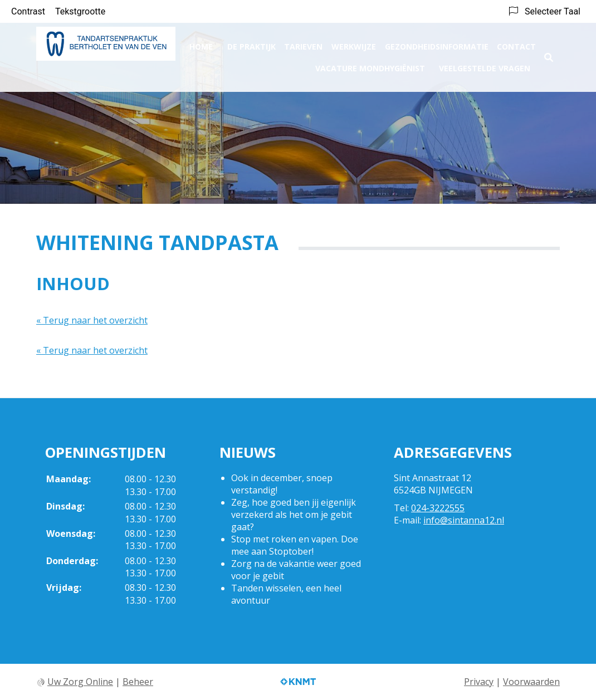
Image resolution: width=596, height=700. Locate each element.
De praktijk (251, 43)
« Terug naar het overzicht (92, 320)
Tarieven (303, 43)
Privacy (479, 682)
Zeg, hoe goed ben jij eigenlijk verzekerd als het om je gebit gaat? (294, 515)
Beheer (138, 682)
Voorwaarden (531, 682)
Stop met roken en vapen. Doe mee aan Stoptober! (295, 545)
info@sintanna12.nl (464, 520)
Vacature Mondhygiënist (370, 64)
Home (201, 43)
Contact (516, 43)
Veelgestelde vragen (485, 64)
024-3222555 (438, 508)
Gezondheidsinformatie (437, 43)
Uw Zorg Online (80, 682)
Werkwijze (354, 43)
